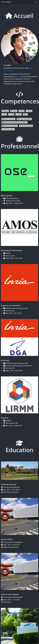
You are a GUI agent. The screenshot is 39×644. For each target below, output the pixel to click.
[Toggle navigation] (36, 2)
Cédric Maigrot (6, 2)
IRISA (18, 76)
